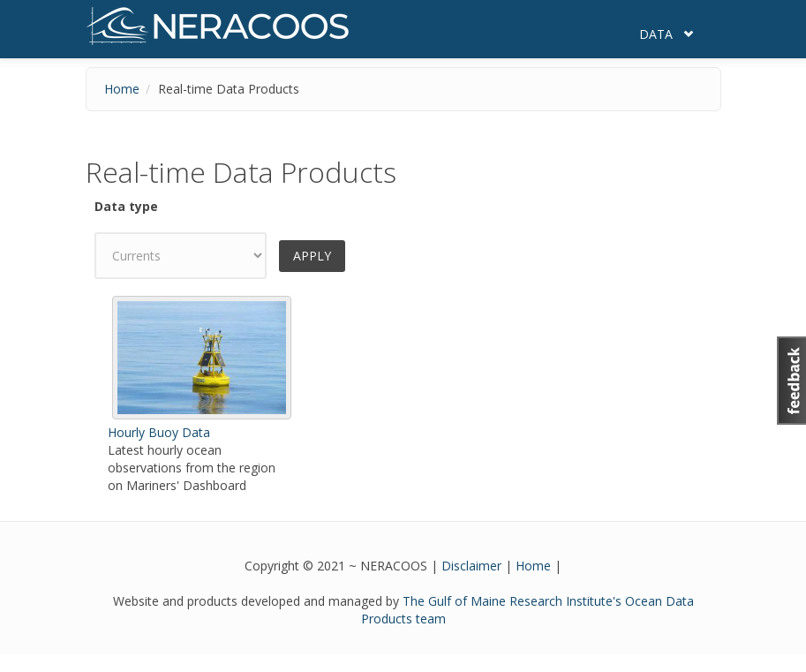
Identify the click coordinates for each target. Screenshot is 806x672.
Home (122, 89)
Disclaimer (471, 566)
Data (656, 34)
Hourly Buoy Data (159, 432)
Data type (126, 206)
